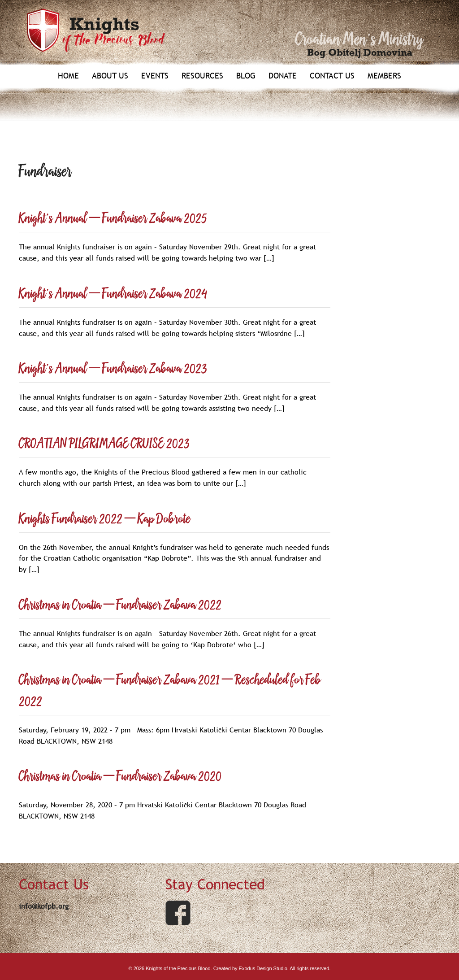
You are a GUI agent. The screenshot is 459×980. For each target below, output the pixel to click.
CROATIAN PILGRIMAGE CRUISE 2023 (104, 444)
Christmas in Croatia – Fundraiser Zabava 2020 (120, 777)
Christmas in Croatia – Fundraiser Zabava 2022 (120, 605)
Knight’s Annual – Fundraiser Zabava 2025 (113, 219)
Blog (246, 76)
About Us (110, 76)
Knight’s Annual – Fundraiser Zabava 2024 (113, 294)
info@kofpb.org (44, 906)
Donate (283, 76)
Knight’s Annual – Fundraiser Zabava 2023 (113, 369)
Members (384, 76)
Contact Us (332, 76)
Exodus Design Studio (263, 968)
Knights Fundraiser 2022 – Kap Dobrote (105, 519)
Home (68, 76)
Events (155, 76)
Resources (202, 76)
